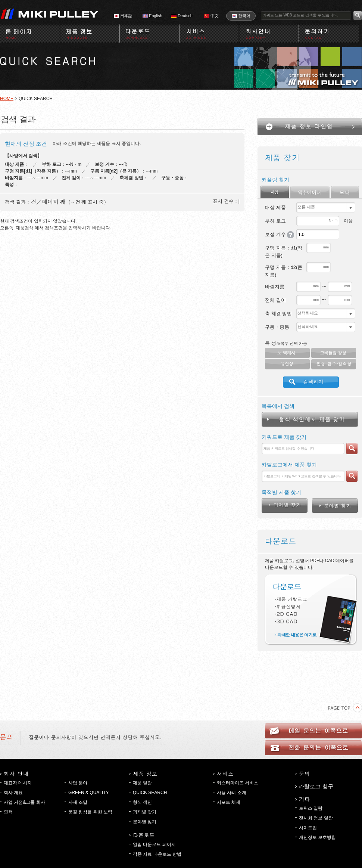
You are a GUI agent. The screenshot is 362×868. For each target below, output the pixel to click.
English (152, 16)
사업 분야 (78, 783)
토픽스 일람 (311, 808)
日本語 (123, 16)
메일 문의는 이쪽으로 (313, 731)
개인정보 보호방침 (317, 837)
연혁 (8, 812)
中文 (211, 16)
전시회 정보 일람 (316, 818)
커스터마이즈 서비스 (238, 783)
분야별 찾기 (145, 822)
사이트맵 (308, 828)
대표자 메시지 (18, 783)
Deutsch (182, 16)
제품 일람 (142, 783)
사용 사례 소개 (232, 793)
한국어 (241, 16)
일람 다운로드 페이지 (154, 844)
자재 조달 (78, 802)
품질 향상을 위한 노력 (90, 812)
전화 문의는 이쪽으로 (313, 748)
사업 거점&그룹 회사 (24, 802)
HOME (7, 99)
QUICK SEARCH (150, 793)
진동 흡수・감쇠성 (334, 364)
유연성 (287, 364)
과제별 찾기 (145, 812)
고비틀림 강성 (334, 353)
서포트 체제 (229, 802)
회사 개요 (13, 793)
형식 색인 (142, 802)
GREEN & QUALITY (89, 793)
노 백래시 (287, 353)
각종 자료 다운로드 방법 (157, 854)
